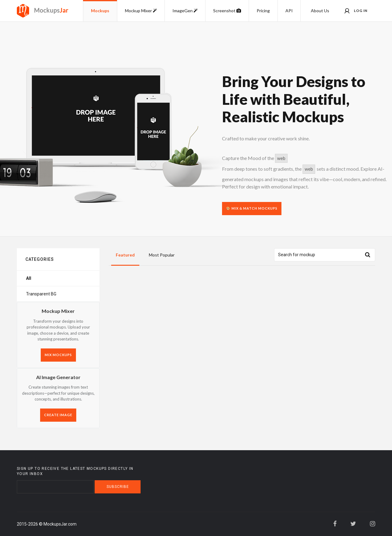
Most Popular (162, 255)
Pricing (263, 11)
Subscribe (118, 487)
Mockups (100, 11)
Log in (356, 11)
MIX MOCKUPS (58, 355)
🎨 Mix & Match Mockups (252, 208)
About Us (320, 11)
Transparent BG (41, 294)
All (29, 278)
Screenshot (227, 11)
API (289, 11)
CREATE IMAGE (58, 415)
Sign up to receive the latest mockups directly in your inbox (75, 471)
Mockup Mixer (141, 11)
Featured (125, 255)
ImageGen (185, 11)
